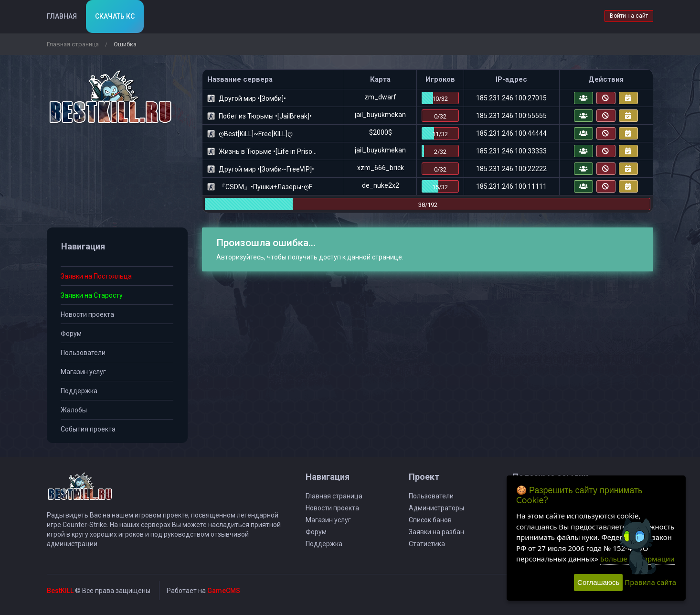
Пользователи (83, 353)
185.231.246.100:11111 (511, 186)
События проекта (88, 429)
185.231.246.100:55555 (511, 116)
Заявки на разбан (436, 532)
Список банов (430, 520)
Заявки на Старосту (92, 295)
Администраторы (436, 508)
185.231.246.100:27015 (511, 98)
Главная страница (73, 44)
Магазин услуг (83, 372)
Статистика (427, 544)
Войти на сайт (629, 16)
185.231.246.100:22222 (511, 169)
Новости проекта (87, 314)
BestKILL (60, 591)
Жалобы (74, 410)
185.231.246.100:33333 (511, 151)
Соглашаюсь (598, 582)
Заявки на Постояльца (96, 276)
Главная (62, 16)
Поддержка (79, 391)
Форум (71, 334)
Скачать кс (115, 16)
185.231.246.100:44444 (511, 133)
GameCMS (224, 591)
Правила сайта (650, 582)
